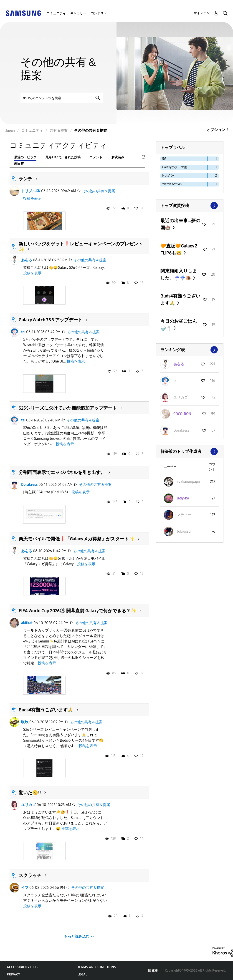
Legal (82, 974)
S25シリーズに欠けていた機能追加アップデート (68, 408)
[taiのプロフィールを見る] (175, 381)
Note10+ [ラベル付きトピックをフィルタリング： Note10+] (168, 176)
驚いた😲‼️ (30, 793)
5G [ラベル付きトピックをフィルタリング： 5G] (164, 159)
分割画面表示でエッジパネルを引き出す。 (62, 472)
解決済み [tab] (118, 157)
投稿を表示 (32, 198)
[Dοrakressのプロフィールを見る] (181, 430)
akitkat (27, 623)
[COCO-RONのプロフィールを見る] (182, 414)
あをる (27, 260)
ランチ (25, 179)
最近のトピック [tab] (25, 157)
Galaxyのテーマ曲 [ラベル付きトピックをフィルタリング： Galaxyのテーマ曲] (175, 167)
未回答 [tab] (19, 164)
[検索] (62, 98)
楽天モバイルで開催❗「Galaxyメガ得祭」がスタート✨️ (77, 539)
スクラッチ (30, 875)
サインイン (202, 13)
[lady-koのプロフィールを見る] (183, 498)
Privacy (13, 974)
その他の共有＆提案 (99, 191)
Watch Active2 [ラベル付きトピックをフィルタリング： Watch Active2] (172, 184)
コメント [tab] (96, 157)
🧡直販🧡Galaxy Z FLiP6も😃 (179, 249)
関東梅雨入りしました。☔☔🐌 (179, 274)
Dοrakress (29, 485)
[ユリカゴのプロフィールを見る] (181, 397)
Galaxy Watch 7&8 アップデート (51, 320)
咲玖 (25, 722)
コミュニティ (56, 13)
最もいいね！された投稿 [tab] (63, 157)
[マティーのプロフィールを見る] (184, 515)
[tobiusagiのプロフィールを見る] (184, 531)
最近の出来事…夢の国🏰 (180, 224)
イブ (25, 888)
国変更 (153, 971)
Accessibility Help (23, 967)
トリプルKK (31, 191)
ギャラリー (78, 13)
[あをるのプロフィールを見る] (179, 364)
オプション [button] (216, 130)
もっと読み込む (77, 936)
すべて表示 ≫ (190, 206)
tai (23, 332)
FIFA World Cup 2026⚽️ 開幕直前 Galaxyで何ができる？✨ (77, 611)
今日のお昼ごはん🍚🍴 (179, 325)
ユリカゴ (28, 805)
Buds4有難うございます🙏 (46, 710)
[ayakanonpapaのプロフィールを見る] (188, 482)
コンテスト (99, 13)
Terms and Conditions (97, 967)
